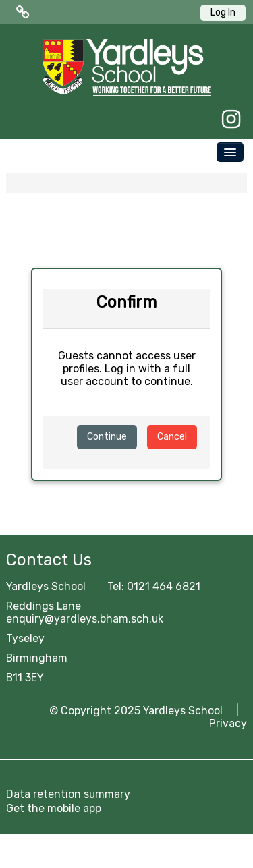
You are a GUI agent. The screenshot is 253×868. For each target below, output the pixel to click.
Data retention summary (68, 794)
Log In (223, 12)
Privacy (228, 723)
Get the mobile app (54, 808)
